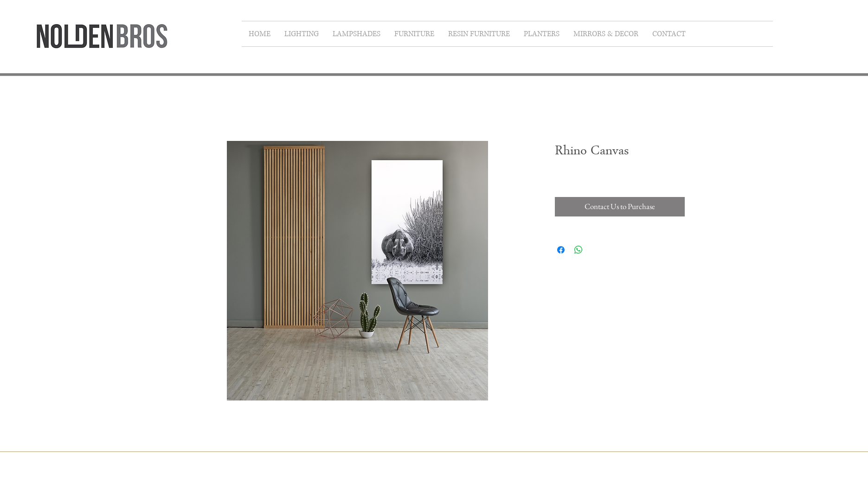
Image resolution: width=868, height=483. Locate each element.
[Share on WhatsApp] (579, 250)
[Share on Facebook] (561, 250)
